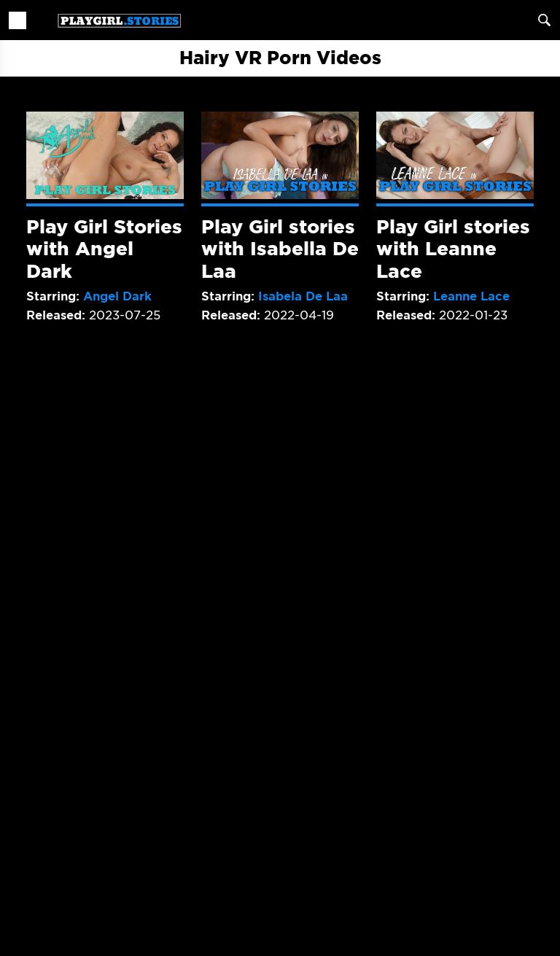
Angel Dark (117, 296)
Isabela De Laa (303, 296)
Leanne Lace (471, 296)
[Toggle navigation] (17, 20)
